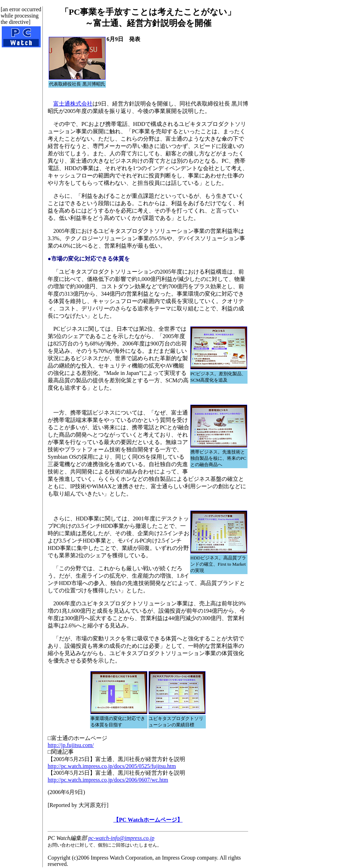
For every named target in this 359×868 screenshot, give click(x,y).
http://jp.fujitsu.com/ (71, 745)
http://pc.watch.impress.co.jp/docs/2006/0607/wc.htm (108, 780)
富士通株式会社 (73, 104)
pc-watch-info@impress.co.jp (121, 838)
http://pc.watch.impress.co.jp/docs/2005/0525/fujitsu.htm (112, 766)
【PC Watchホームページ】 (148, 820)
